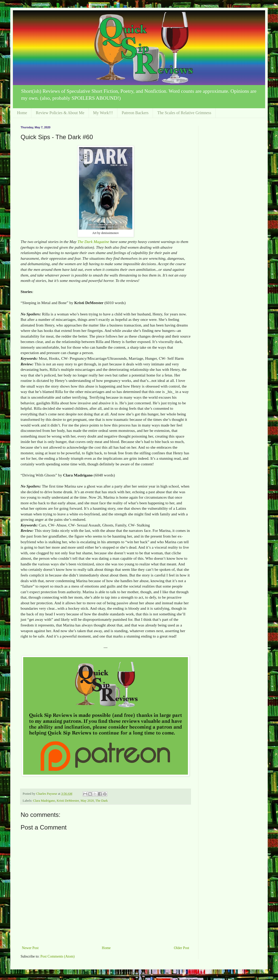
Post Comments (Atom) (58, 956)
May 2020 (87, 801)
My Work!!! (103, 113)
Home (22, 113)
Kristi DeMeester (68, 801)
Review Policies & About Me (60, 113)
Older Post (182, 948)
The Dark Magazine (93, 242)
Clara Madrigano (44, 801)
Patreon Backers (135, 113)
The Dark (102, 801)
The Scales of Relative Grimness (184, 113)
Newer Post (30, 948)
